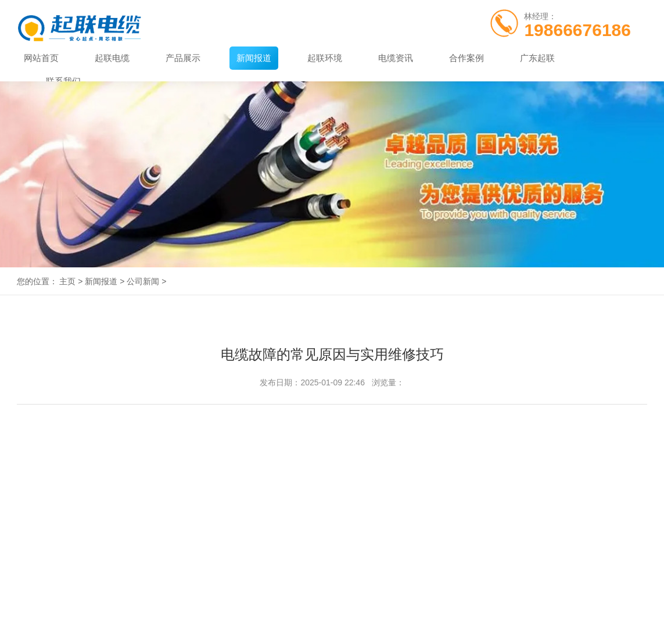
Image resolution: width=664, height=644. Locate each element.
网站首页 (41, 58)
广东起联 (537, 58)
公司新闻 (143, 281)
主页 (67, 281)
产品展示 (183, 58)
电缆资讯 (396, 58)
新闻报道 (254, 58)
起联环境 (325, 58)
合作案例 (466, 58)
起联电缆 (112, 58)
